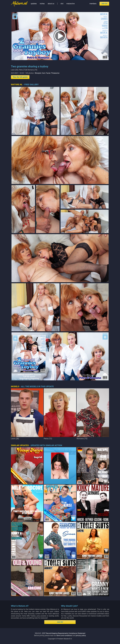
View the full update (20, 77)
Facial (48, 73)
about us (51, 4)
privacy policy (81, 635)
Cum (43, 73)
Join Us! (104, 4)
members (93, 4)
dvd (62, 4)
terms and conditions (64, 635)
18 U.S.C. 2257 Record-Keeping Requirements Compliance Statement (60, 633)
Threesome (55, 73)
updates (34, 4)
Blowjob (38, 73)
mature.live (70, 4)
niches (42, 4)
